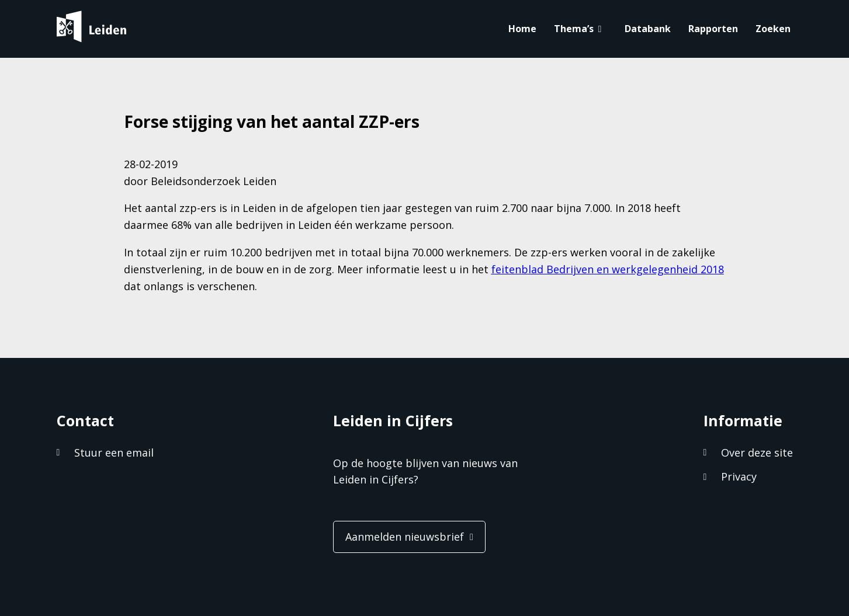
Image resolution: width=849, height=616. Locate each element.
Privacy (739, 476)
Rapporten (713, 29)
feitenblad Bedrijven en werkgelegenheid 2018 (608, 269)
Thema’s (574, 29)
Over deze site (757, 453)
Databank (648, 29)
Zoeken (773, 29)
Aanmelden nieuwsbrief (405, 537)
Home (522, 29)
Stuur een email (114, 453)
